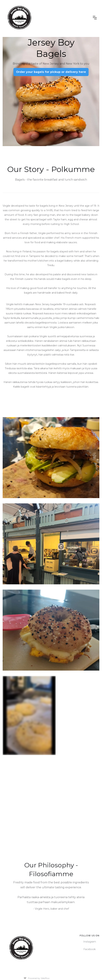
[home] (49, 18)
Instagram (90, 942)
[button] (95, 18)
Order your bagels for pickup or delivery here (51, 72)
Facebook (90, 949)
